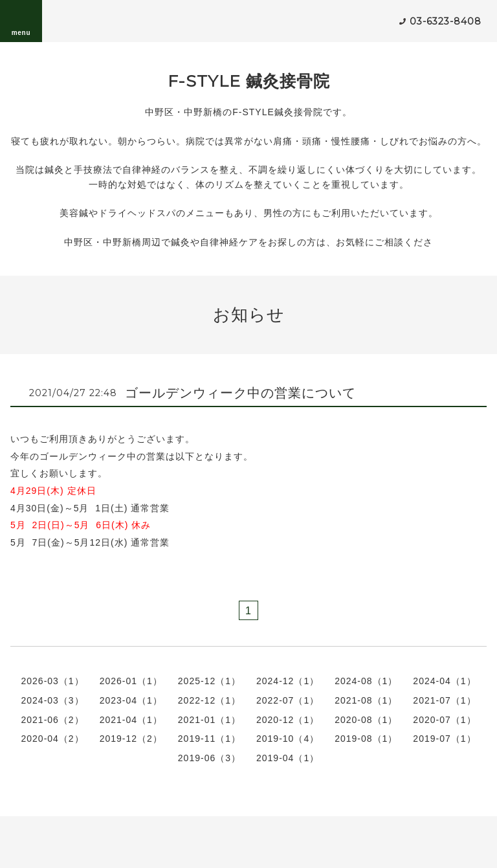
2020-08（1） (366, 720)
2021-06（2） (52, 720)
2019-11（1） (209, 739)
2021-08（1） (366, 700)
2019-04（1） (288, 758)
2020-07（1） (444, 720)
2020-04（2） (52, 739)
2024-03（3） (52, 700)
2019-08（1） (366, 739)
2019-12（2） (131, 739)
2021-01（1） (209, 720)
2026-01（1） (131, 681)
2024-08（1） (366, 681)
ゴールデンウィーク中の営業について (240, 393)
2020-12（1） (288, 720)
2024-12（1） (288, 681)
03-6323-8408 (446, 21)
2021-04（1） (131, 720)
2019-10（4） (288, 739)
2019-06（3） (209, 758)
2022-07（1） (288, 700)
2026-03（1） (52, 681)
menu (21, 21)
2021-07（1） (444, 700)
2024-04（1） (444, 681)
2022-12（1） (209, 700)
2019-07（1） (444, 739)
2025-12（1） (209, 681)
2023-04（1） (131, 700)
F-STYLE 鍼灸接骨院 (249, 81)
